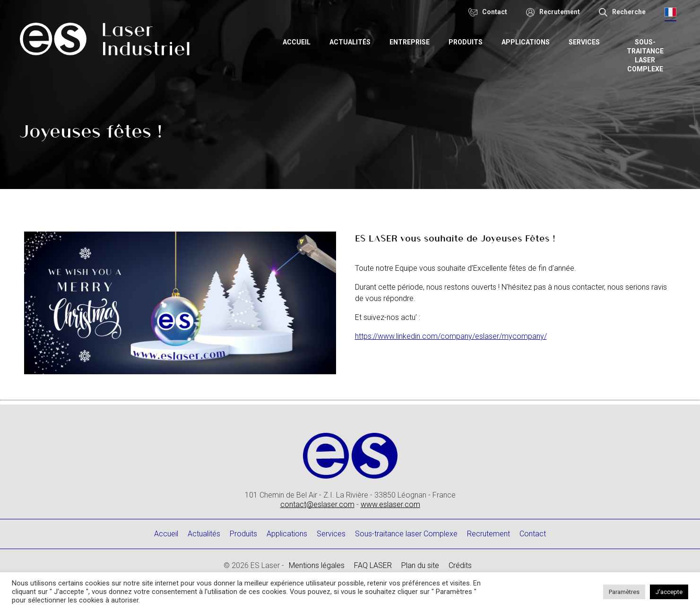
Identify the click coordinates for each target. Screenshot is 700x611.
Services (587, 42)
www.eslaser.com (390, 504)
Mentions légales (317, 565)
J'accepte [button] (669, 592)
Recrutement (488, 534)
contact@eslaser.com (317, 504)
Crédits (460, 565)
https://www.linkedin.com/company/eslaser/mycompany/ (451, 336)
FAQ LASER (373, 565)
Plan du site (420, 565)
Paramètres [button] (624, 592)
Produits (468, 42)
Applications (528, 42)
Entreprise (412, 42)
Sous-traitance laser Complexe (647, 56)
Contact (533, 534)
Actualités (353, 42)
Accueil (299, 42)
